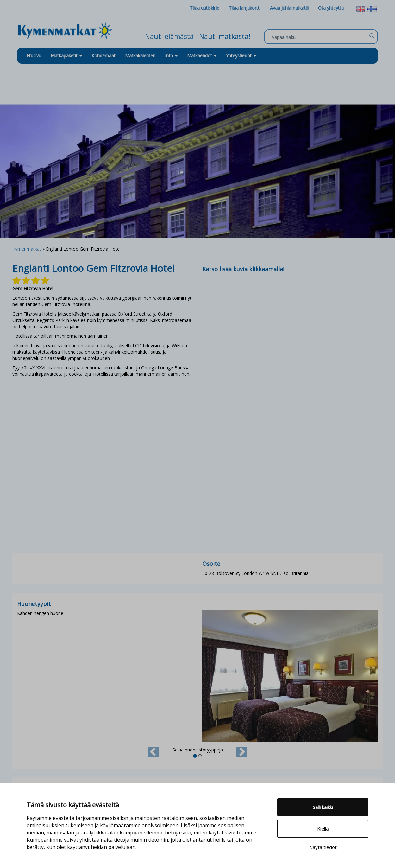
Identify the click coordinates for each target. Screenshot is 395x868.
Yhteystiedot (241, 56)
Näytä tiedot (323, 847)
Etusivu (34, 56)
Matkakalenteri (140, 56)
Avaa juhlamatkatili (289, 8)
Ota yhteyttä (331, 8)
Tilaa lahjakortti (245, 8)
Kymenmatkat (27, 249)
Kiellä (323, 829)
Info (171, 56)
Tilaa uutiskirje (205, 8)
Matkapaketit (66, 56)
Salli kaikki (323, 807)
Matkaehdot (202, 56)
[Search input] (319, 37)
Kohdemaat (103, 56)
